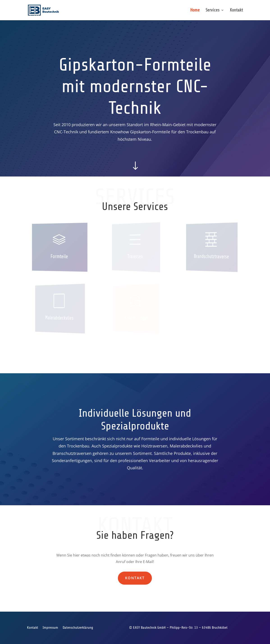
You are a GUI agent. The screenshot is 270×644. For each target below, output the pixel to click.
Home (195, 11)
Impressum (50, 628)
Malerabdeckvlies (59, 318)
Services (213, 11)
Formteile (59, 257)
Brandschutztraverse (211, 257)
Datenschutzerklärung (78, 628)
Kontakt (236, 11)
